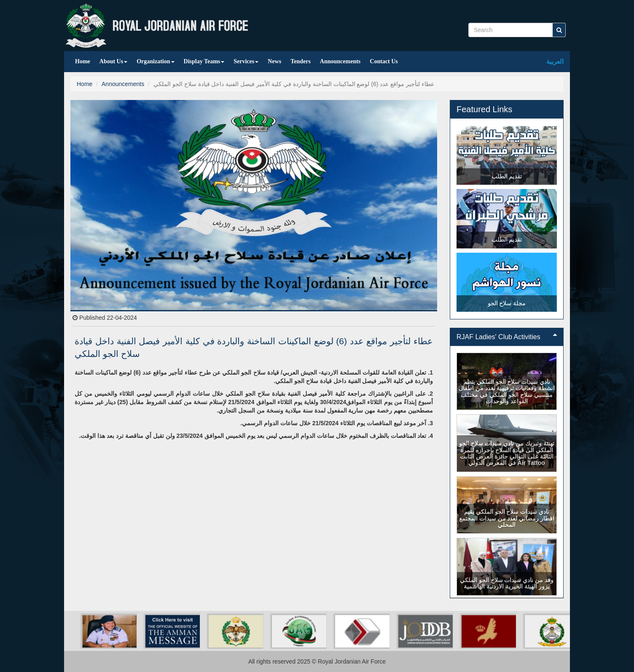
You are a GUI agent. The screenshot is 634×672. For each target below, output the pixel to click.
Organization (155, 61)
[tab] (507, 337)
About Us (113, 61)
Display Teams (204, 61)
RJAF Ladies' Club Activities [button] (507, 337)
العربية (555, 61)
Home (83, 61)
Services (246, 61)
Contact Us (384, 61)
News (274, 61)
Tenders (301, 61)
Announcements (340, 61)
